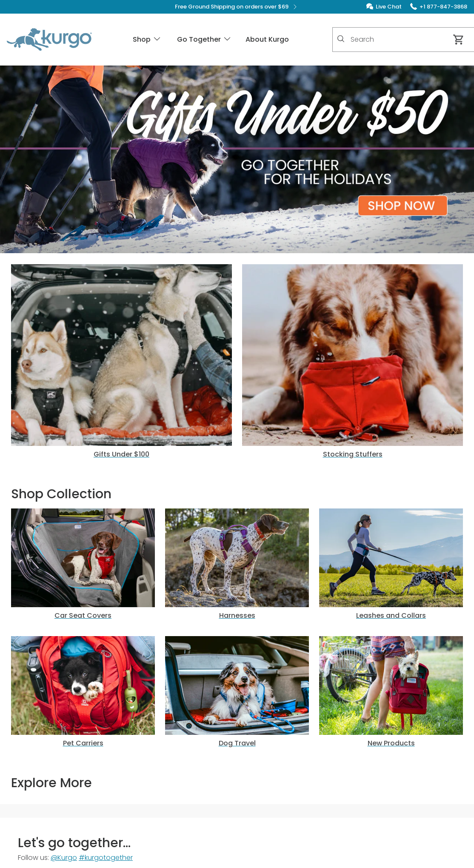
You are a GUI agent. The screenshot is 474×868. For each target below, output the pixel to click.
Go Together (204, 39)
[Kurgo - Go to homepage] (49, 40)
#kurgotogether (106, 858)
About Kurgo (267, 39)
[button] (237, 159)
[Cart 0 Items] (459, 40)
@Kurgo (64, 858)
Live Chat (389, 7)
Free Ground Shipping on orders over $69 (237, 7)
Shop (147, 39)
